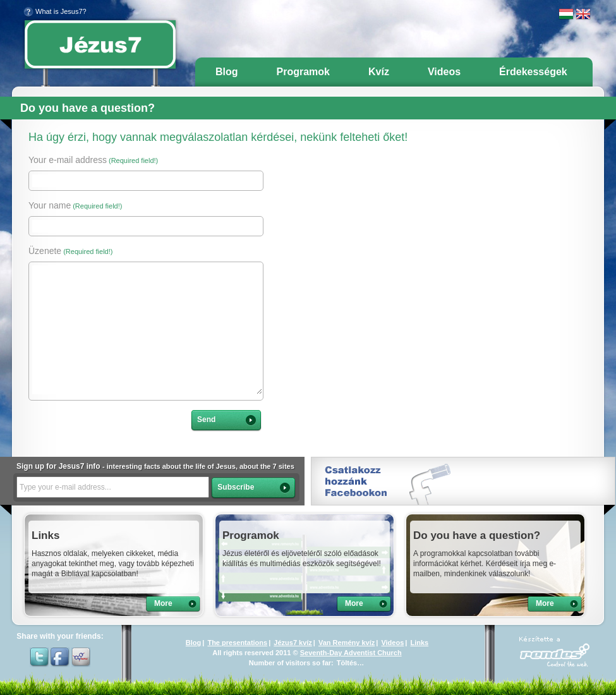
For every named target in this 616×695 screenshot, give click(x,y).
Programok (303, 72)
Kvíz (379, 72)
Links (419, 643)
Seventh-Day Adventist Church (351, 653)
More (163, 603)
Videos (444, 72)
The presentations (237, 643)
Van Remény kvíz (347, 643)
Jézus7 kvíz (293, 643)
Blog (227, 72)
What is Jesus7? (55, 11)
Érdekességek (533, 72)
